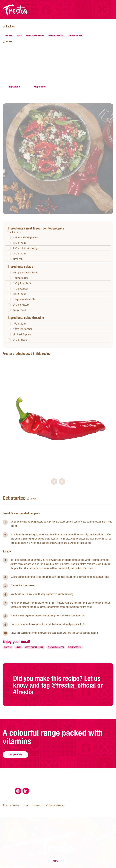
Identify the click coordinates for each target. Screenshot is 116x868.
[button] (54, 481)
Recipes (10, 26)
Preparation (40, 86)
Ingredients (15, 86)
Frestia (16, 10)
